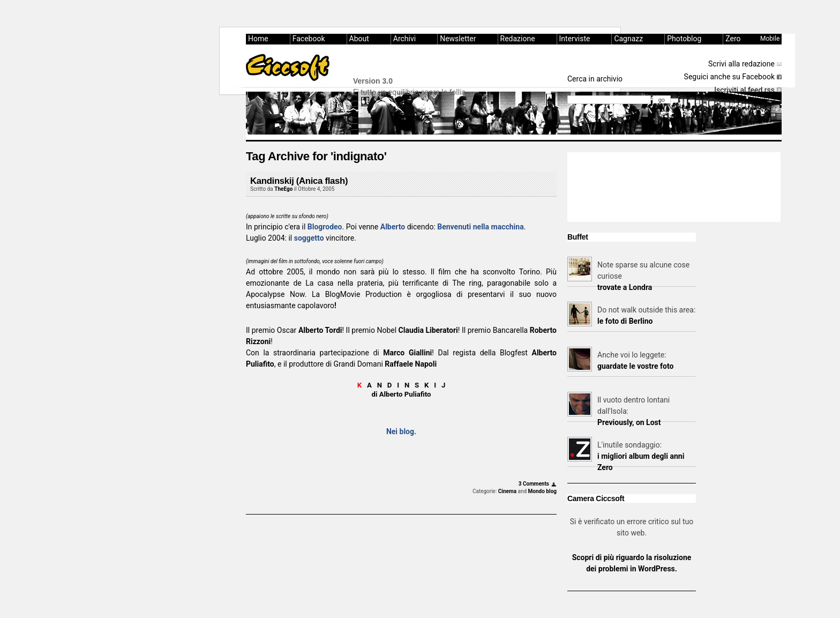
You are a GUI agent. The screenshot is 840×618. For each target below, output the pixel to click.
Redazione (518, 39)
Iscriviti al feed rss (744, 90)
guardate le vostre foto (635, 366)
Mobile (770, 39)
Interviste (575, 39)
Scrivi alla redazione (741, 64)
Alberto (393, 227)
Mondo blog (542, 491)
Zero (733, 39)
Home (258, 39)
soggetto (309, 238)
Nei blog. (401, 431)
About (359, 39)
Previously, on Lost (629, 422)
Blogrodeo (325, 227)
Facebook (309, 39)
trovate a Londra (625, 287)
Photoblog (684, 39)
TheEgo (283, 189)
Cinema (507, 491)
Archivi (404, 39)
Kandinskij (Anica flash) (299, 181)
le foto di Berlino (625, 321)
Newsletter (458, 39)
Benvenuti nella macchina (480, 227)
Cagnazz (628, 39)
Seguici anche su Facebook (729, 77)
